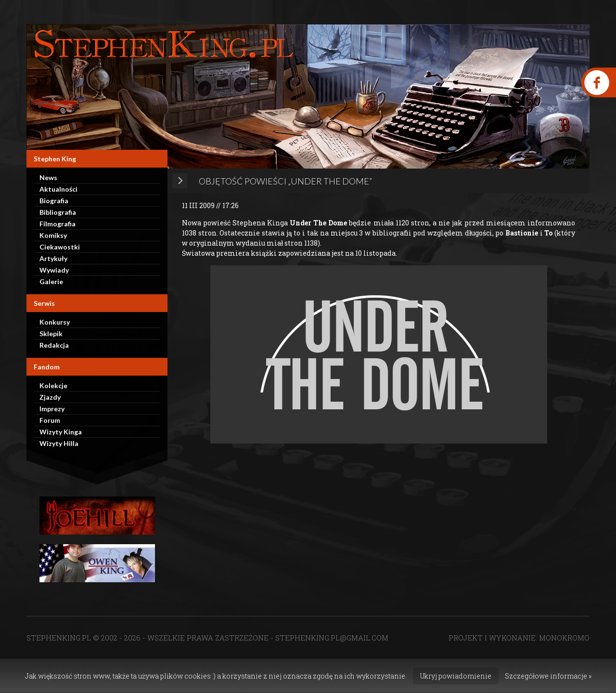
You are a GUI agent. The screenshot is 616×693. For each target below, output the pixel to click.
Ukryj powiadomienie (456, 676)
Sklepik (51, 333)
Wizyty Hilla (59, 443)
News (48, 177)
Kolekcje (53, 386)
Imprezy (52, 409)
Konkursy (55, 322)
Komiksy (53, 235)
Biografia (54, 201)
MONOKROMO (564, 638)
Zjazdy (50, 397)
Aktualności (58, 189)
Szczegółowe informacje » (548, 676)
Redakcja (54, 345)
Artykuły (53, 258)
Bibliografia (58, 212)
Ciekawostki (60, 247)
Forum (50, 420)
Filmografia (58, 224)
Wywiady (54, 270)
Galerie (51, 281)
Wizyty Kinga (61, 432)
